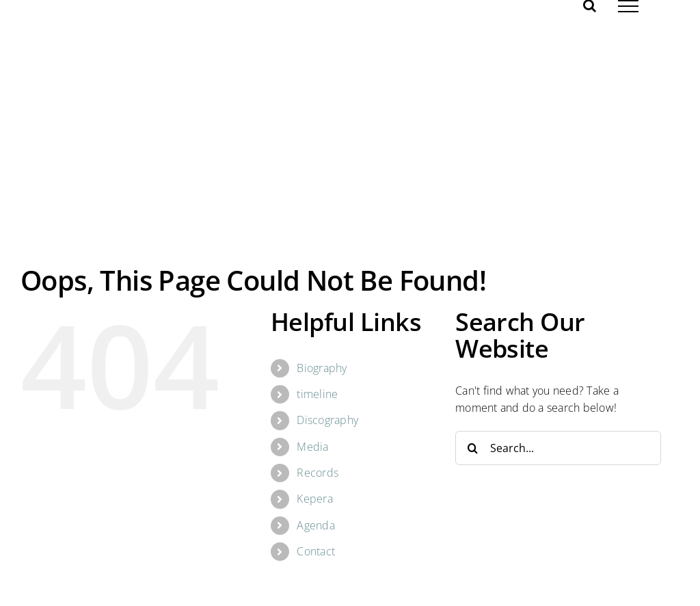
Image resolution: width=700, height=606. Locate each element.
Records (318, 473)
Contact (316, 551)
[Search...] (558, 448)
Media (312, 447)
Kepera (314, 499)
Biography (322, 368)
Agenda (315, 525)
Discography (327, 420)
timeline (317, 394)
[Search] (472, 448)
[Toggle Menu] (628, 6)
